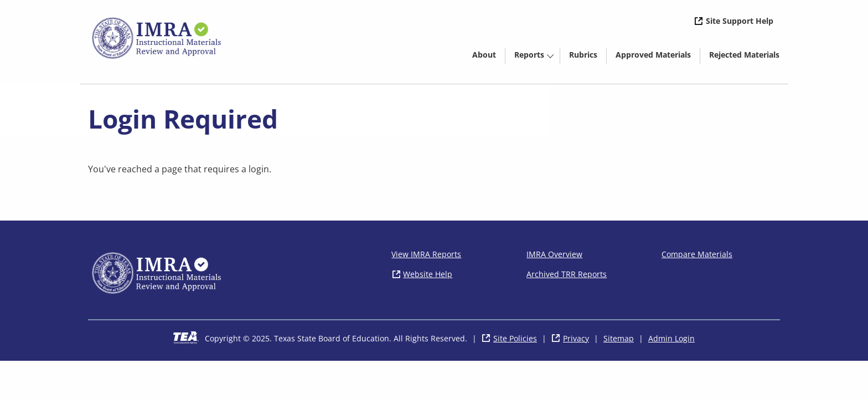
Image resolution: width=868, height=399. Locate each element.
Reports (529, 55)
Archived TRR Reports (567, 274)
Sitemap (619, 338)
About (484, 55)
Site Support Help (740, 21)
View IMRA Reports (426, 254)
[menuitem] (484, 54)
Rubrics (583, 55)
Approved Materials (658, 57)
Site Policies (515, 338)
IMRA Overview (554, 254)
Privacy (576, 338)
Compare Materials (697, 254)
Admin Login (671, 338)
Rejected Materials (749, 57)
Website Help (428, 274)
